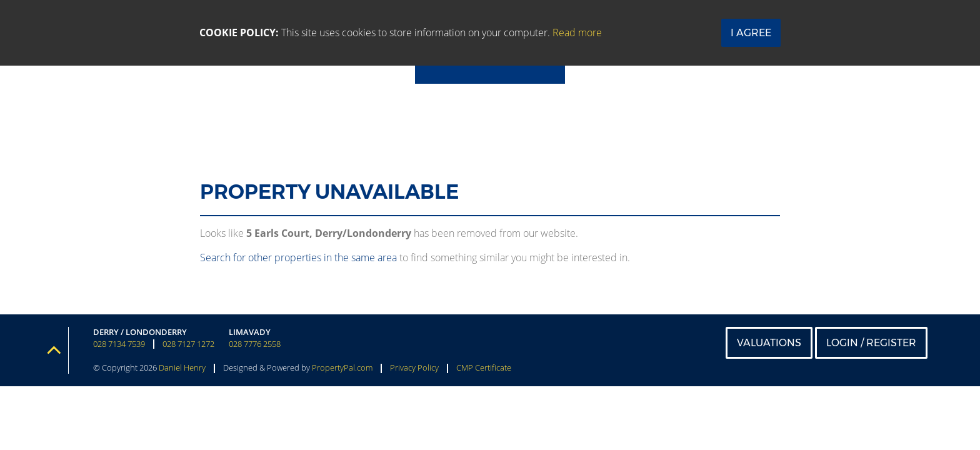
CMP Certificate (484, 367)
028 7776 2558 (255, 344)
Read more (577, 32)
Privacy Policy (414, 367)
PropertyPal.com (342, 367)
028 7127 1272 (188, 344)
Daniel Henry (182, 367)
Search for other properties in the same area (298, 257)
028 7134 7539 (119, 344)
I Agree (751, 33)
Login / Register (871, 343)
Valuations (769, 343)
